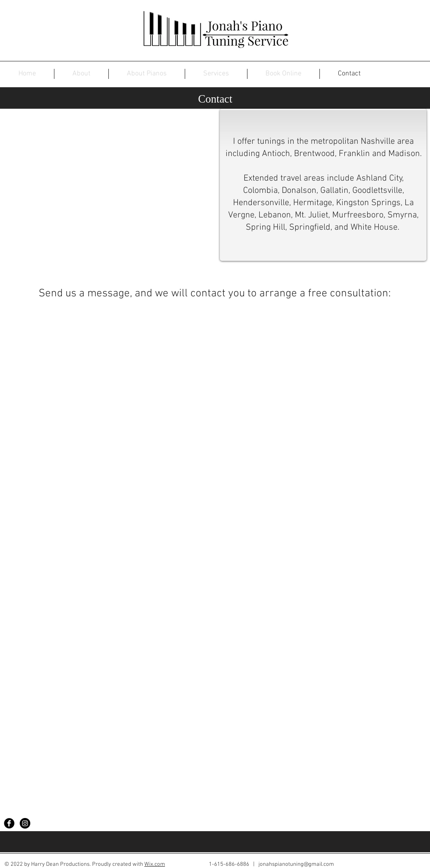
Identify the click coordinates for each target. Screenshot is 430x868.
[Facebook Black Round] (9, 823)
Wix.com (155, 864)
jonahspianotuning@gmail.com (296, 864)
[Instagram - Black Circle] (25, 823)
